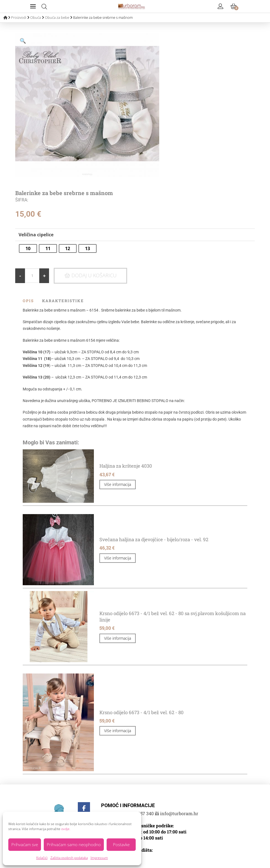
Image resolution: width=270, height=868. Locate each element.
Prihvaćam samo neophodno (74, 844)
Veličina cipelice (36, 235)
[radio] (24, 248)
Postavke (121, 844)
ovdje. (66, 829)
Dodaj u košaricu (94, 275)
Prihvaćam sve (25, 844)
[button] (33, 6)
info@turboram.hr (179, 813)
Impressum (99, 858)
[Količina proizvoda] (32, 276)
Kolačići (42, 858)
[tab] (32, 301)
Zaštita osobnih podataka (69, 858)
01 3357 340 (142, 813)
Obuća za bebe (57, 17)
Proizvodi (19, 17)
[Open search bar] (44, 7)
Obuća (36, 17)
